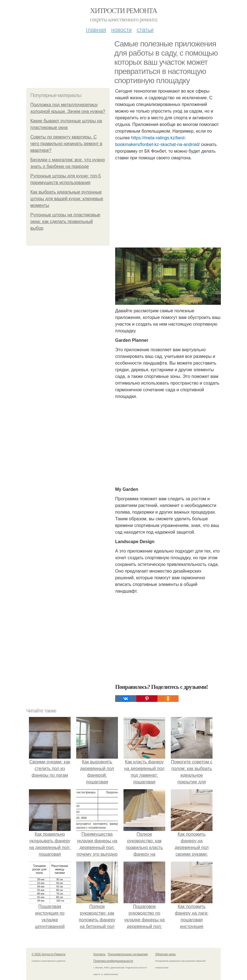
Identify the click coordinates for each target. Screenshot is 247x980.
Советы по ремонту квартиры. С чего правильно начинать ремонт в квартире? (66, 144)
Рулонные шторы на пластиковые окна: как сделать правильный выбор (65, 222)
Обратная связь (166, 954)
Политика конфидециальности (113, 961)
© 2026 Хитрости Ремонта (49, 954)
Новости (121, 30)
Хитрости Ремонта (123, 11)
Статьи (145, 30)
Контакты (99, 954)
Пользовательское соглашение (128, 954)
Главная (96, 30)
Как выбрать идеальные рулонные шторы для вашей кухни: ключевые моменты (67, 199)
